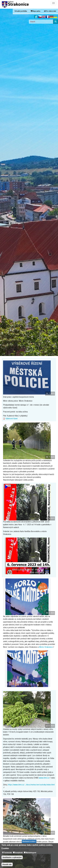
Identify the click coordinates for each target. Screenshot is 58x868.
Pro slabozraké (50, 11)
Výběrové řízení (11, 419)
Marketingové (31, 853)
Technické (8, 853)
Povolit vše (7, 864)
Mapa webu (35, 11)
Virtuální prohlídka (21, 11)
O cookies (5, 848)
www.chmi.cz (45, 778)
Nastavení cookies (29, 841)
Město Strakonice (47, 647)
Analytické (19, 853)
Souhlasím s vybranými (12, 857)
